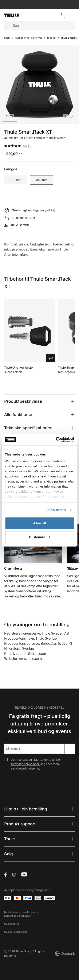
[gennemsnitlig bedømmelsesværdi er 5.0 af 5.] (16, 146)
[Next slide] (72, 116)
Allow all (39, 523)
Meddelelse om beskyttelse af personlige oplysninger (22, 914)
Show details (56, 510)
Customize (40, 537)
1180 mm (15, 180)
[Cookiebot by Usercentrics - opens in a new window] (56, 439)
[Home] (15, 15)
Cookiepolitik (12, 924)
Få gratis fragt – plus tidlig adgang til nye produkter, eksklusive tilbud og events (39, 724)
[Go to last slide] (65, 116)
